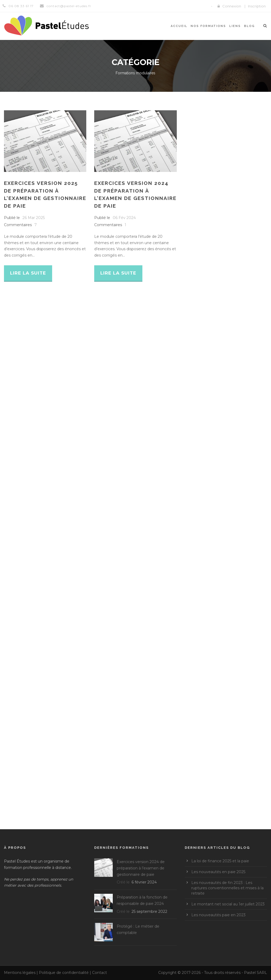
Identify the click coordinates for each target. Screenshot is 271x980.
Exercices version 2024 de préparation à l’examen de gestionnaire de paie (141, 868)
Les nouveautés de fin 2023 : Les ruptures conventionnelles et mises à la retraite (227, 888)
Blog (249, 26)
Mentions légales (20, 973)
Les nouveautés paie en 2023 (218, 915)
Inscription (257, 6)
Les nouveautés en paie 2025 (218, 872)
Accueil (179, 26)
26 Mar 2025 (34, 218)
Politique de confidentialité (64, 973)
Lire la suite (28, 273)
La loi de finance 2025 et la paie (220, 861)
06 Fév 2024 (124, 218)
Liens (235, 26)
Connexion (232, 6)
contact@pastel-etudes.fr (69, 6)
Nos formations (208, 26)
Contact (100, 973)
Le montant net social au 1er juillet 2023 (228, 904)
